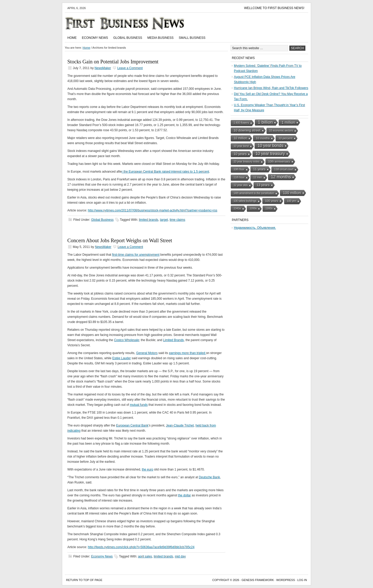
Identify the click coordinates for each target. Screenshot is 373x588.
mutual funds (139, 405)
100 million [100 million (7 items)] (292, 193)
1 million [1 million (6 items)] (288, 122)
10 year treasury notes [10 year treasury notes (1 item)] (247, 162)
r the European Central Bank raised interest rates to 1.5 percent (165, 172)
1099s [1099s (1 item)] (253, 208)
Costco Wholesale (127, 340)
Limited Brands (174, 340)
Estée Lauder (121, 358)
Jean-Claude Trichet (180, 425)
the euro (147, 469)
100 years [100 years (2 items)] (272, 201)
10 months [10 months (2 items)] (263, 138)
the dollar (184, 495)
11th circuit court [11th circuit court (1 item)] (284, 169)
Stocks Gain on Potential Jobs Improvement (113, 62)
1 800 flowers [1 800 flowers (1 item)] (241, 123)
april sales (145, 556)
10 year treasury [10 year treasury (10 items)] (270, 154)
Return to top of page (84, 580)
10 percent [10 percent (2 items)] (285, 138)
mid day (180, 556)
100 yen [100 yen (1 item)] (292, 201)
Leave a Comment (130, 68)
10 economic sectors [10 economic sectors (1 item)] (281, 131)
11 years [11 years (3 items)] (259, 169)
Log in (302, 580)
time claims (177, 220)
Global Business (128, 38)
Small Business (192, 38)
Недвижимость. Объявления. (255, 228)
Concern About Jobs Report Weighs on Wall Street (120, 240)
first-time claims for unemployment (136, 255)
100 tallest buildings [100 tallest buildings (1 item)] (245, 201)
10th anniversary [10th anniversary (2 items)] (279, 161)
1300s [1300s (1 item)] (269, 208)
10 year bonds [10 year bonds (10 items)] (270, 146)
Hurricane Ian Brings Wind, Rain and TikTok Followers (271, 88)
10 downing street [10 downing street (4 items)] (247, 130)
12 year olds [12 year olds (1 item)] (241, 185)
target (164, 220)
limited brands (149, 220)
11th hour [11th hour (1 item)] (239, 177)
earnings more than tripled (187, 353)
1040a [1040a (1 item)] (237, 208)
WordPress (285, 580)
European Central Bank (132, 425)
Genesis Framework (258, 580)
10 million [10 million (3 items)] (240, 138)
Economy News (95, 38)
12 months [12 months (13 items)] (281, 177)
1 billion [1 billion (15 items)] (265, 122)
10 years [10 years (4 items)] (240, 154)
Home (72, 38)
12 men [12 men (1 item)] (258, 177)
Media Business (160, 38)
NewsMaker (103, 68)
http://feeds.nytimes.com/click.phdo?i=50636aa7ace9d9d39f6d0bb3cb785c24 (141, 547)
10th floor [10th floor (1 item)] (239, 169)
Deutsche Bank (209, 477)
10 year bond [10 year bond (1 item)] (241, 146)
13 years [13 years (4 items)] (263, 185)
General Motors (147, 353)
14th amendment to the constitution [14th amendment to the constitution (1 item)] (254, 193)
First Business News (132, 23)
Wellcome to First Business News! (274, 8)
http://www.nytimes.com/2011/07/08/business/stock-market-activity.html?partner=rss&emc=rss (152, 210)
